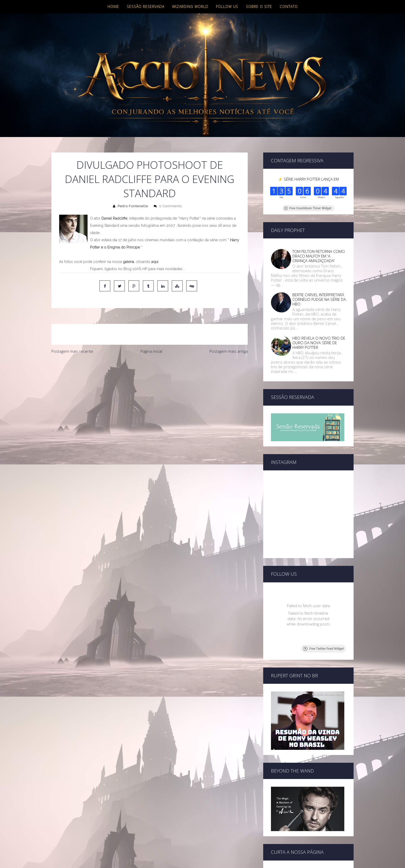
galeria (128, 262)
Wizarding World (190, 7)
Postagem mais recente (72, 351)
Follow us (227, 7)
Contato (289, 7)
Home (113, 7)
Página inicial (151, 351)
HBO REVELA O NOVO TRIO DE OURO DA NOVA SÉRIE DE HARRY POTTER (319, 343)
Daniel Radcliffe (114, 218)
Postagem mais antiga (229, 351)
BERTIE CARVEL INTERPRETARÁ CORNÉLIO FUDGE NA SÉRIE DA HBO (319, 299)
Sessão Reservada (146, 7)
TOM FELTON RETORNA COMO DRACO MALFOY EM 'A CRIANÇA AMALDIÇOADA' (319, 256)
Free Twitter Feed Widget (324, 615)
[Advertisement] (150, 395)
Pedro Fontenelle (133, 206)
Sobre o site (259, 7)
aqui (155, 262)
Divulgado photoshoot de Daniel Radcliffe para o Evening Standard (150, 179)
